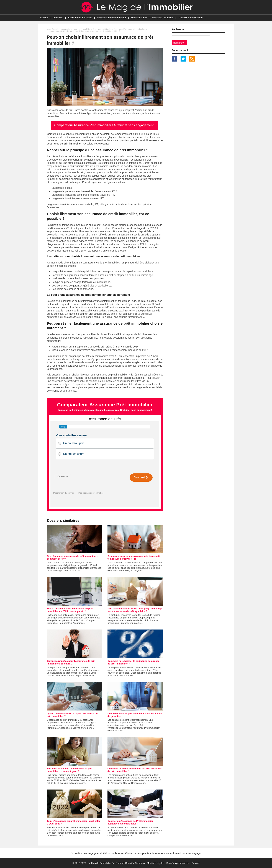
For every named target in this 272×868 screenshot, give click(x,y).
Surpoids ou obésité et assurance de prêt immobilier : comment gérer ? (70, 770)
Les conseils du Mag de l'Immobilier (75, 29)
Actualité (58, 18)
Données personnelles (178, 863)
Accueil (44, 18)
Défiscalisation (139, 18)
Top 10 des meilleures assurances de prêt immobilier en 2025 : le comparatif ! (70, 610)
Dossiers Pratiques (163, 18)
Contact (195, 863)
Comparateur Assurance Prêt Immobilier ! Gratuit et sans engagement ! (105, 125)
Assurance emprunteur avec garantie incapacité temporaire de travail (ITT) (134, 557)
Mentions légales (156, 863)
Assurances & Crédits (80, 18)
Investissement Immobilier (111, 18)
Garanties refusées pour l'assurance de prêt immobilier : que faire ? (71, 662)
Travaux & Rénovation (190, 18)
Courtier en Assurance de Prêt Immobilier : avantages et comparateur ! (131, 822)
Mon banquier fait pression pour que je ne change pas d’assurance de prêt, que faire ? (135, 610)
